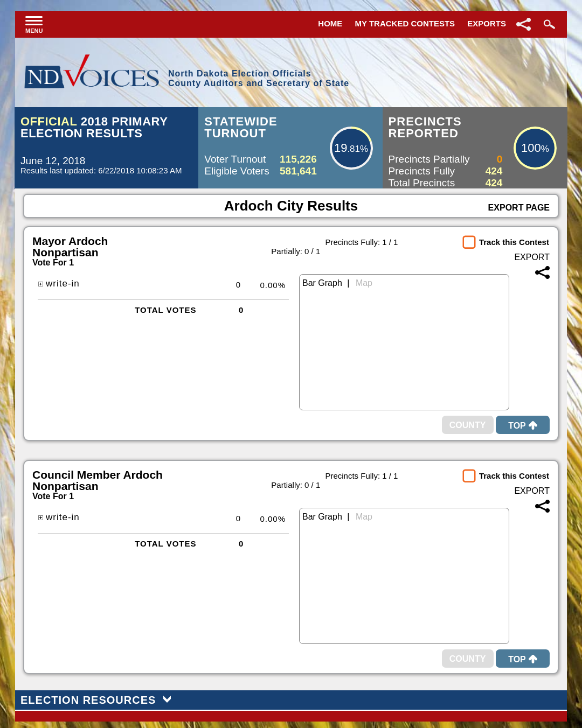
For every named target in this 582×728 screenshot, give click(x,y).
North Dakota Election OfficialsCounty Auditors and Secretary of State (259, 78)
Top (523, 426)
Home (330, 23)
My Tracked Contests (405, 23)
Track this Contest (514, 242)
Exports (487, 23)
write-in (59, 283)
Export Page (519, 208)
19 (341, 148)
